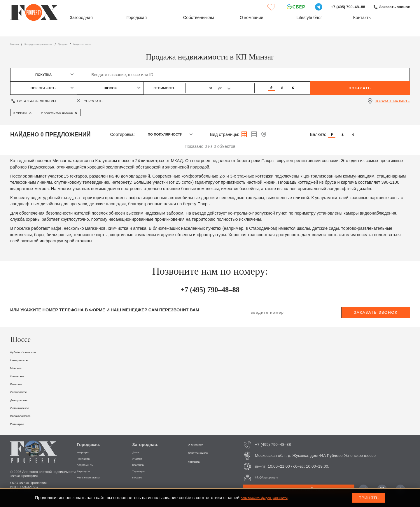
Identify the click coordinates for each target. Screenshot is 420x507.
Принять (369, 498)
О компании (252, 19)
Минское (19, 368)
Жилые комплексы (94, 477)
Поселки (140, 477)
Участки (140, 458)
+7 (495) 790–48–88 (342, 7)
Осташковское (24, 408)
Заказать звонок (393, 7)
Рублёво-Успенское (29, 352)
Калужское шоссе (110, 44)
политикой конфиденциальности (273, 498)
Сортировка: (123, 134)
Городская (136, 19)
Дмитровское (23, 400)
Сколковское (23, 392)
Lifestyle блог (309, 19)
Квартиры (86, 452)
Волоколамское (26, 415)
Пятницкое (21, 424)
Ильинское (21, 376)
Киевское (19, 384)
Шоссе (110, 88)
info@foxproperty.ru (272, 477)
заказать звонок (376, 312)
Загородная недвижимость (50, 44)
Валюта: (318, 134)
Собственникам (199, 19)
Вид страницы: (225, 134)
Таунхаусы (86, 471)
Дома (137, 452)
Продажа (84, 44)
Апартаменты (89, 465)
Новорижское (23, 360)
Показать (360, 88)
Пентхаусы (87, 458)
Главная (17, 44)
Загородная (81, 19)
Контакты (362, 19)
